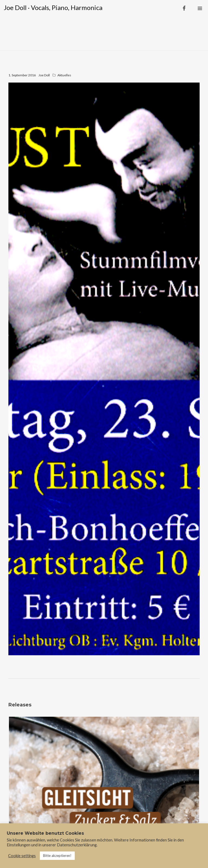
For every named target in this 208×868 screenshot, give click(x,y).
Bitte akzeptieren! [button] (57, 856)
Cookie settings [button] (22, 856)
